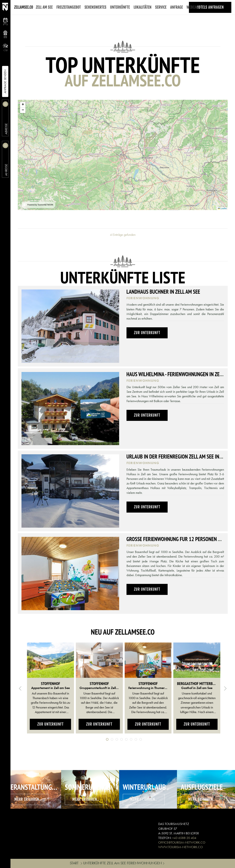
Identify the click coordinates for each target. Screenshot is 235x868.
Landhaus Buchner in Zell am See (163, 292)
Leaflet (222, 208)
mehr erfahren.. (28, 799)
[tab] (107, 739)
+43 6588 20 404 (184, 838)
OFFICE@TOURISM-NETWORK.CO (182, 842)
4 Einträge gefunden (123, 235)
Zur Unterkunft (147, 333)
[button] (23, 105)
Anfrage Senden (5, 82)
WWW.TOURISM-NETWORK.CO (180, 847)
